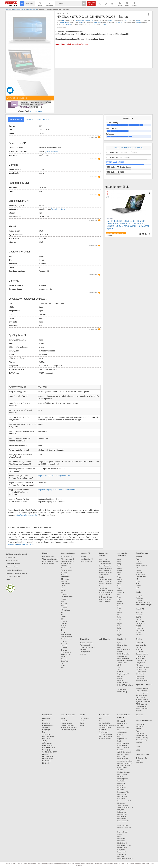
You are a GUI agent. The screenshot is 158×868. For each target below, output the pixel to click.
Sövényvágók (123, 783)
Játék (138, 746)
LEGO (138, 750)
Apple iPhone (103, 559)
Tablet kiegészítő (142, 566)
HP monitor (140, 647)
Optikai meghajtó (48, 725)
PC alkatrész (47, 715)
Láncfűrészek (123, 788)
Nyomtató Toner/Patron (144, 702)
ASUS (138, 581)
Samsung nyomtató (143, 689)
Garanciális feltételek (13, 577)
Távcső (139, 729)
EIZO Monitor (141, 674)
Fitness (139, 760)
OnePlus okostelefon (105, 584)
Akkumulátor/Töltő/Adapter (107, 725)
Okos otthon (85, 639)
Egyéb (119, 568)
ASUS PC (139, 628)
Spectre (64, 626)
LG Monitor (140, 652)
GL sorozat (65, 581)
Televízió (139, 715)
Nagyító (139, 731)
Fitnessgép (140, 762)
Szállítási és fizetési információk (17, 573)
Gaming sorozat (67, 639)
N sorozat (64, 641)
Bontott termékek (48, 557)
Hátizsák (120, 672)
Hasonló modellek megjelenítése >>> (72, 44)
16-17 (119, 670)
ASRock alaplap (48, 745)
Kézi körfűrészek (124, 832)
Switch (63, 657)
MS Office (83, 721)
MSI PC (139, 626)
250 (62, 619)
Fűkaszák (121, 790)
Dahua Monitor (141, 670)
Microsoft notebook (67, 561)
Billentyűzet (121, 647)
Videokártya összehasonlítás (128, 148)
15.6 (80, 22)
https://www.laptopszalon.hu (27, 515)
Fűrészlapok (123, 730)
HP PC (138, 619)
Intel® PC (139, 635)
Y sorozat (64, 606)
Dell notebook (66, 583)
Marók (121, 836)
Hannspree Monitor (142, 667)
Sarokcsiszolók (123, 814)
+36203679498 (36, 111)
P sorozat (64, 646)
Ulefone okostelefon (105, 593)
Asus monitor (140, 656)
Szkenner (139, 711)
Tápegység (46, 734)
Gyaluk (123, 834)
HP (63, 20)
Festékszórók (122, 852)
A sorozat (64, 572)
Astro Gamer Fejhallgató (144, 605)
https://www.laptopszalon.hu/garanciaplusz (55, 476)
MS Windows (84, 719)
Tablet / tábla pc (142, 553)
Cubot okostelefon (105, 599)
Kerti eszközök (122, 774)
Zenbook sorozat (67, 637)
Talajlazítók (121, 781)
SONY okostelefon (105, 570)
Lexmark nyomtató (142, 693)
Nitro (63, 668)
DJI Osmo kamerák (105, 739)
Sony (119, 626)
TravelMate (65, 661)
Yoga (63, 601)
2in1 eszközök (141, 577)
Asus (138, 559)
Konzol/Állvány (122, 692)
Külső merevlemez (123, 658)
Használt (83, 557)
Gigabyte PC (140, 624)
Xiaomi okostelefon (105, 566)
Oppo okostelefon (104, 601)
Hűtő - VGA (46, 739)
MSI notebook (66, 577)
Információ (49, 4)
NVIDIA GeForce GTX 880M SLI (119, 157)
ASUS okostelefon (105, 564)
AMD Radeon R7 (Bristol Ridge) (118, 167)
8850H (110, 20)
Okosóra (101, 577)
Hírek (8, 580)
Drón (100, 719)
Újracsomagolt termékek (50, 559)
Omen (63, 628)
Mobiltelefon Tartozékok (125, 661)
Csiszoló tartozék (123, 757)
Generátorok (122, 854)
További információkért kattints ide (21, 545)
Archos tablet (140, 575)
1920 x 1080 (97, 22)
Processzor (46, 719)
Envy (63, 630)
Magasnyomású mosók (125, 859)
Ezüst (94, 24)
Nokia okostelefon (104, 562)
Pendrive (120, 652)
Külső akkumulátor (123, 654)
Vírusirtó (83, 725)
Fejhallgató (140, 598)
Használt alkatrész (86, 561)
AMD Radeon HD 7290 (115, 172)
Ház (44, 732)
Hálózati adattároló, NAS (69, 728)
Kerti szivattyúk (122, 796)
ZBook (63, 632)
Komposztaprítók (123, 792)
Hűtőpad (120, 678)
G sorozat (64, 595)
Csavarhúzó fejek (124, 728)
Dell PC (139, 617)
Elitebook (64, 623)
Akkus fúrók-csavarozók (125, 808)
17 (62, 615)
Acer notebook (66, 652)
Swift (63, 663)
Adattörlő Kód (11, 557)
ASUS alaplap (47, 743)
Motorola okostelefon (105, 579)
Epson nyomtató (142, 691)
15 (62, 612)
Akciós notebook (67, 557)
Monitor (139, 639)
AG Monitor (140, 665)
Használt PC (140, 622)
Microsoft (139, 572)
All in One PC (141, 613)
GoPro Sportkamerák (106, 736)
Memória (45, 721)
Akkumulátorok (123, 723)
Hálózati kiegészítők (68, 725)
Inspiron (64, 586)
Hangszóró (140, 596)
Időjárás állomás (142, 735)
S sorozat (64, 650)
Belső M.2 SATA (48, 756)
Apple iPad (140, 557)
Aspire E (64, 659)
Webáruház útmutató (13, 564)
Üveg (119, 564)
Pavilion (64, 617)
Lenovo (139, 561)
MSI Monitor (140, 676)
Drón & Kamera (104, 715)
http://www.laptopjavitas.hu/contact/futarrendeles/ (57, 490)
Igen (86, 24)
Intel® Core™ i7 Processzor (85, 20)
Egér (119, 643)
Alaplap (45, 741)
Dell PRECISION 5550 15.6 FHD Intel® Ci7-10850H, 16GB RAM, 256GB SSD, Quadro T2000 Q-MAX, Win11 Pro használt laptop (128, 225)
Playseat (120, 681)
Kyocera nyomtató (142, 700)
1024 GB (139, 20)
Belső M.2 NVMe (48, 759)
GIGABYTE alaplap (49, 748)
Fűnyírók (120, 777)
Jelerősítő (64, 721)
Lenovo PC (140, 615)
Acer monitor (140, 650)
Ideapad (64, 599)
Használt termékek (48, 564)
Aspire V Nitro (66, 654)
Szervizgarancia (66, 24)
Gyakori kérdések (12, 567)
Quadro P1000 (65, 22)
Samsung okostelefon (106, 568)
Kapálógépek (122, 794)
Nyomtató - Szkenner (144, 685)
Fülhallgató (140, 600)
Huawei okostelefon (105, 573)
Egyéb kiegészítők (123, 674)
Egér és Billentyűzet (124, 650)
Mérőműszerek (122, 843)
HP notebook (65, 610)
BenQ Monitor (141, 663)
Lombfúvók (121, 785)
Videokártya (46, 728)
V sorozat (64, 608)
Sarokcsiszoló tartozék (125, 763)
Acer (138, 583)
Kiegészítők (122, 639)
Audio (138, 592)
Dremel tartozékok (125, 743)
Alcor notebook (66, 568)
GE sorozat (65, 579)
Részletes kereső (91, 4)
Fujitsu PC (140, 633)
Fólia (119, 562)
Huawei (120, 570)
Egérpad (120, 676)
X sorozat (64, 643)
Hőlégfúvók (121, 850)
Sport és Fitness (142, 754)
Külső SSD (46, 763)
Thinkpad (64, 603)
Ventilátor (139, 742)
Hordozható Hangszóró (144, 603)
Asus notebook (66, 635)
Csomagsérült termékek (50, 561)
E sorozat (64, 575)
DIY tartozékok (122, 745)
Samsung (121, 593)
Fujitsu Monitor (141, 672)
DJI (100, 721)
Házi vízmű (121, 799)
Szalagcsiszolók (123, 825)
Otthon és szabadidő (144, 721)
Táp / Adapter (122, 689)
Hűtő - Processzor (48, 736)
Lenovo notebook (67, 597)
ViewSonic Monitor (142, 681)
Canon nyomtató (142, 695)
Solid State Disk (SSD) (50, 752)
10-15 (119, 665)
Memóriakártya (122, 645)
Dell (137, 588)
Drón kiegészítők (104, 723)
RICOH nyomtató (142, 704)
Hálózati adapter (66, 723)
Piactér (45, 553)
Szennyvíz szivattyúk (124, 801)
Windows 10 (119, 22)
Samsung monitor (142, 654)
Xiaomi (120, 582)
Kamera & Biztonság (87, 643)
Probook (64, 621)
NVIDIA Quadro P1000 (115, 162)
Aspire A (64, 666)
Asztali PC (140, 609)
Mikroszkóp (140, 724)
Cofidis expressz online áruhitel (16, 554)
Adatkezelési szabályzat (14, 570)
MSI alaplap (46, 750)
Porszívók (121, 856)
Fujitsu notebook (67, 570)
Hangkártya (46, 730)
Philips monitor (141, 661)
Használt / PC (85, 553)
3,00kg (104, 24)
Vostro (63, 588)
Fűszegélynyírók (123, 779)
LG (118, 615)
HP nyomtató (140, 697)
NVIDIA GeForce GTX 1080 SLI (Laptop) (122, 152)
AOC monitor (140, 658)
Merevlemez (46, 723)
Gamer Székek (122, 656)
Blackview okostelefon (106, 590)
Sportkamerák (103, 732)
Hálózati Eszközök (68, 715)
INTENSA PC (141, 630)
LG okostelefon (104, 575)
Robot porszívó (85, 645)
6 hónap (138, 22)
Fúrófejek (122, 725)
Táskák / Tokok (122, 663)
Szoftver (83, 715)
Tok (119, 566)
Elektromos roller (142, 758)
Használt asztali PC (86, 559)
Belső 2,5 (45, 754)
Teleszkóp (139, 727)
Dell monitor (140, 643)
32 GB (125, 20)
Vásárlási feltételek (12, 561)
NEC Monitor (140, 678)
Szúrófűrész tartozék (124, 752)
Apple (119, 559)
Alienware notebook (68, 559)
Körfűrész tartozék (123, 754)
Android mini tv (104, 639)
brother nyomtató (142, 706)
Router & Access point (68, 730)
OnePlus (120, 604)
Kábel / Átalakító (123, 683)
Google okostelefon (105, 595)
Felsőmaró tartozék (124, 765)
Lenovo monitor (141, 645)
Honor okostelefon (105, 582)
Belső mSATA (47, 761)
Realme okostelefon (105, 597)
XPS (63, 592)
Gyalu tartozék (122, 768)
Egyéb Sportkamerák (106, 734)
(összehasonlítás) (52, 152)
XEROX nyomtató (142, 708)
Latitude (64, 590)
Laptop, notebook (68, 553)
